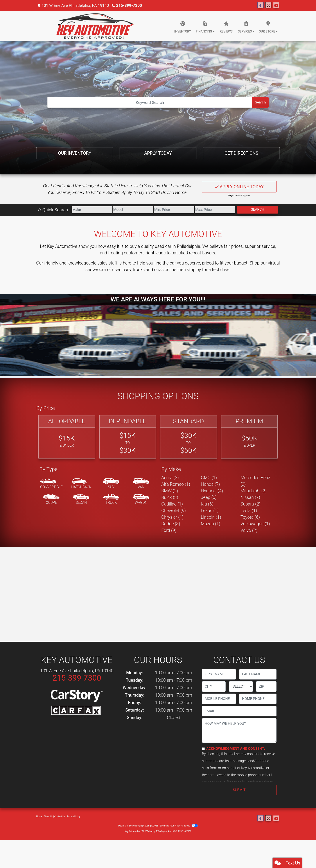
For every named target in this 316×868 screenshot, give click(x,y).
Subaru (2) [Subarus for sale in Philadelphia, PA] (250, 504)
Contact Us (60, 816)
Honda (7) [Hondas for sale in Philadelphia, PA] (210, 484)
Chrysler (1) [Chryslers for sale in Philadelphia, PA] (172, 517)
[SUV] (111, 484)
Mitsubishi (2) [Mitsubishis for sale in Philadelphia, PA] (254, 491)
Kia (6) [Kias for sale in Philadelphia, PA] (207, 504)
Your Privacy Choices (184, 826)
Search (260, 102)
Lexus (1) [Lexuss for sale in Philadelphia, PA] (210, 511)
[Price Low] (174, 210)
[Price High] (215, 210)
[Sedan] (81, 499)
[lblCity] (214, 687)
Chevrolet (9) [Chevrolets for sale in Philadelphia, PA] (174, 511)
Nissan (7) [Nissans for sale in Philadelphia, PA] (250, 497)
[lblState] (241, 687)
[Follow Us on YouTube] (276, 5)
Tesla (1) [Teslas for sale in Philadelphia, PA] (249, 511)
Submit (239, 790)
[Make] (92, 210)
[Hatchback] (81, 484)
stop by (194, 270)
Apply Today (158, 153)
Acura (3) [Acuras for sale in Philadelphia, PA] (170, 478)
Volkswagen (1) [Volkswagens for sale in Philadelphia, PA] (255, 524)
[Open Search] (150, 102)
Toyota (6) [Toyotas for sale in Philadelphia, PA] (250, 517)
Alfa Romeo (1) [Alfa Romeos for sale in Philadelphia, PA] (176, 484)
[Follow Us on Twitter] (268, 5)
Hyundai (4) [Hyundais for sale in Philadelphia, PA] (212, 491)
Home (39, 816)
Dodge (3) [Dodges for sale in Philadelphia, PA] (171, 524)
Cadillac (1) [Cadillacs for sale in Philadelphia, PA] (172, 504)
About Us (48, 816)
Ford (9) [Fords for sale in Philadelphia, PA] (169, 530)
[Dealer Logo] (95, 26)
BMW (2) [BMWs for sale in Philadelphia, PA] (170, 491)
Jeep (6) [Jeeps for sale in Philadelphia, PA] (209, 497)
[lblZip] (266, 687)
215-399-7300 (129, 5)
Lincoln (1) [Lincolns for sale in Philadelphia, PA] (211, 517)
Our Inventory (75, 153)
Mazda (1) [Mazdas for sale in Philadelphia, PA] (210, 524)
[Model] (133, 210)
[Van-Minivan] (141, 484)
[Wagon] (141, 499)
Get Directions (241, 153)
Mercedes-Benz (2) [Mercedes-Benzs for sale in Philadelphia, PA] (255, 481)
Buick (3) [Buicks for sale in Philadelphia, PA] (170, 497)
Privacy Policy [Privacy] (74, 816)
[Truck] (111, 499)
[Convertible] (51, 484)
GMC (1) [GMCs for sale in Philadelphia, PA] (209, 478)
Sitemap (164, 826)
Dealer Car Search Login (130, 826)
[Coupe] (51, 499)
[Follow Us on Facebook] (260, 5)
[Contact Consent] (203, 749)
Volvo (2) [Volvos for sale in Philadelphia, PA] (249, 530)
